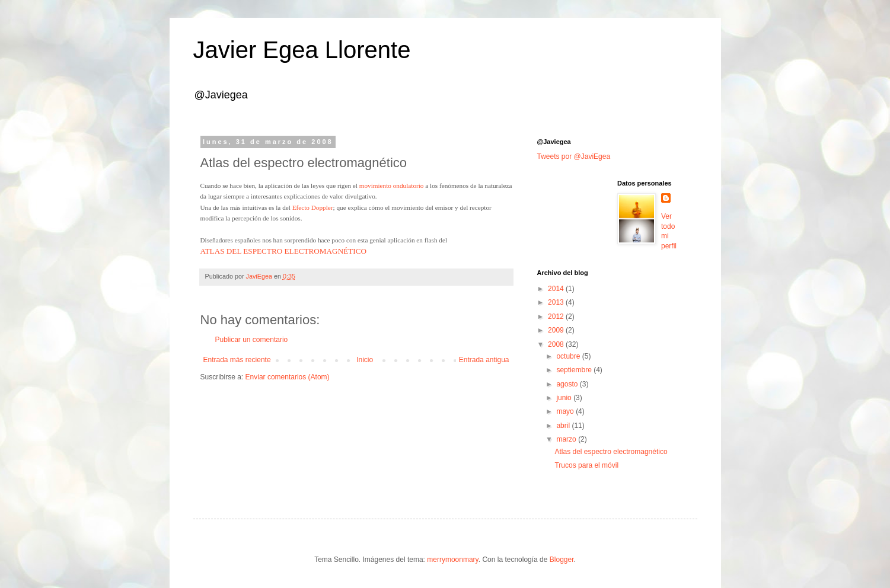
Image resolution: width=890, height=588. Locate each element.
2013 (557, 302)
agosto (568, 384)
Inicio (365, 360)
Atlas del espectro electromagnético (611, 452)
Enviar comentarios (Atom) (288, 377)
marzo (567, 439)
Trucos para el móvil (586, 465)
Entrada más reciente (237, 360)
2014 (557, 289)
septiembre (575, 370)
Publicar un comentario (252, 340)
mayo (566, 411)
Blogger (562, 560)
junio (565, 398)
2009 (557, 330)
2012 (557, 317)
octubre (569, 356)
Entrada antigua (484, 360)
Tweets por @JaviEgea (574, 156)
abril (564, 426)
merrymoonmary (452, 560)
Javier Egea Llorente (302, 50)
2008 (557, 344)
